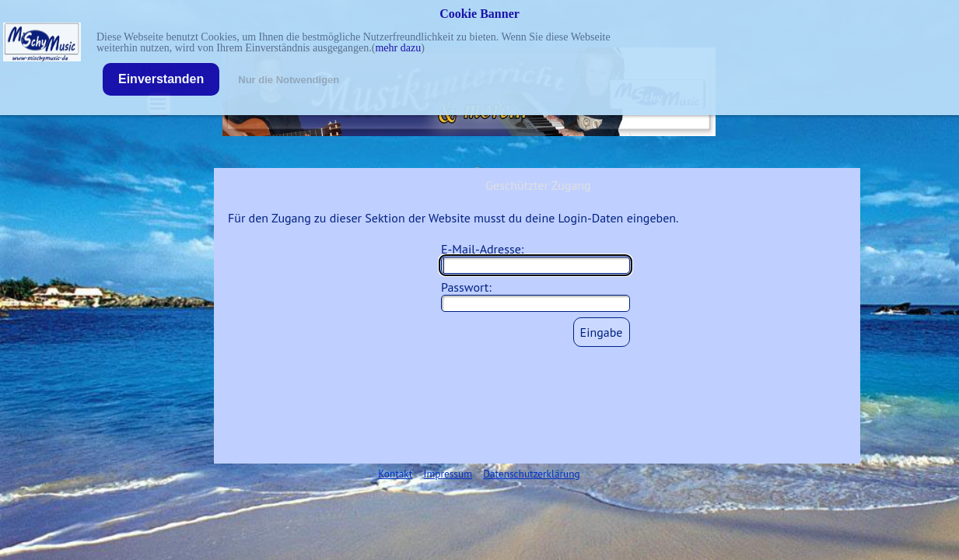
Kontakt (395, 474)
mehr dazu (398, 48)
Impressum (448, 474)
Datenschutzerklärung (531, 474)
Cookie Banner (479, 14)
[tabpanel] (479, 473)
